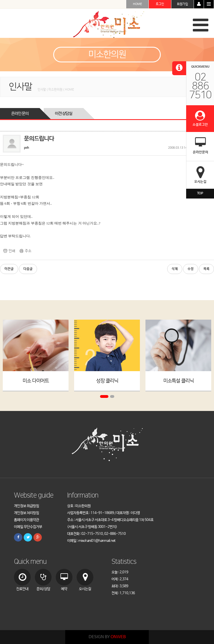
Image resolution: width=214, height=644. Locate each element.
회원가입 (183, 4)
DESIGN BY (107, 637)
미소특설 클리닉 (178, 381)
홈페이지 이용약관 (26, 520)
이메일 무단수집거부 (28, 527)
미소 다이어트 (36, 381)
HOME (138, 4)
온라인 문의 (20, 113)
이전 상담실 (64, 113)
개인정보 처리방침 (26, 513)
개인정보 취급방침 (26, 506)
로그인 (160, 4)
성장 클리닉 (107, 381)
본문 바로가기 (0, 0)
